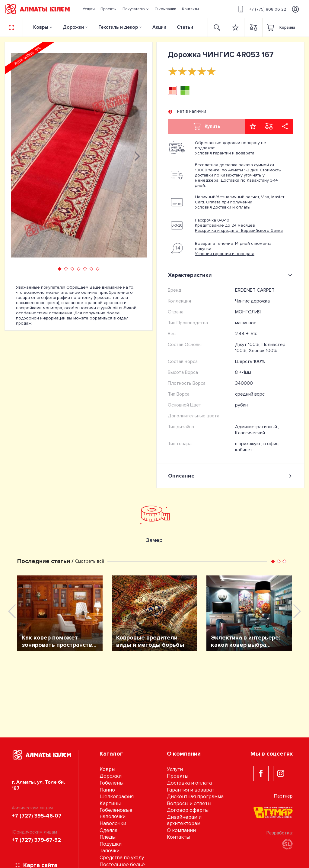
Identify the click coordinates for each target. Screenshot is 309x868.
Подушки (111, 844)
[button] (135, 9)
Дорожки (73, 27)
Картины (110, 803)
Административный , (257, 427)
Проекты (178, 776)
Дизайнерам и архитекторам (184, 820)
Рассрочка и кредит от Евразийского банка (239, 230)
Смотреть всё (90, 561)
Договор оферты (188, 810)
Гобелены (111, 783)
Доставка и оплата (189, 783)
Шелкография (117, 797)
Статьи (185, 27)
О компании (181, 830)
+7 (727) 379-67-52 (36, 840)
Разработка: (280, 840)
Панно (107, 790)
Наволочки (113, 823)
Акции (159, 27)
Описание (230, 476)
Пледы (108, 837)
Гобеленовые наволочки (116, 813)
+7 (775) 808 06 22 (261, 9)
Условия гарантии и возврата (225, 153)
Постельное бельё (122, 865)
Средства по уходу (122, 858)
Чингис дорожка (252, 301)
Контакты (178, 837)
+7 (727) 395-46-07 (37, 816)
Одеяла (108, 830)
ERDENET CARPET (255, 290)
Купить (206, 126)
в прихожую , (249, 444)
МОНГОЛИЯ (248, 312)
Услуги (175, 769)
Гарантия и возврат (191, 790)
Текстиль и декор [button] (118, 27)
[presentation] (20, 155)
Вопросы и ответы (189, 803)
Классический (250, 433)
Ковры (41, 27)
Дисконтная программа (195, 797)
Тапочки (110, 851)
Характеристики (231, 275)
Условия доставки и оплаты (223, 207)
